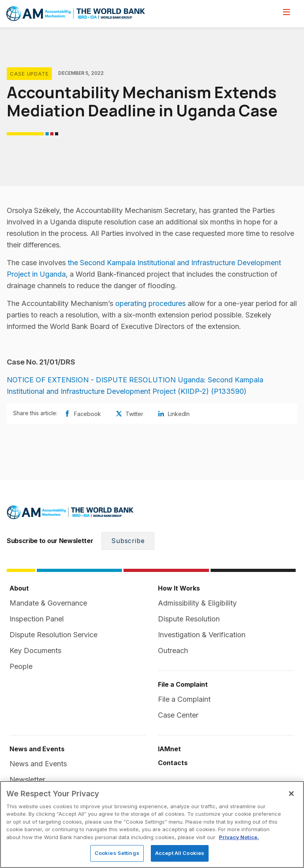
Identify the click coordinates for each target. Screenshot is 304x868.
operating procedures (150, 303)
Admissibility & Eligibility (197, 603)
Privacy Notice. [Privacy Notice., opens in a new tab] (239, 837)
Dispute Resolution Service (53, 635)
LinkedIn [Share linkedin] (174, 414)
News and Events (38, 764)
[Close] (291, 794)
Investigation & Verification (202, 635)
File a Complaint (184, 699)
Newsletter (27, 780)
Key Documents (35, 651)
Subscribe (128, 541)
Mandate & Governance (48, 603)
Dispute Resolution (189, 619)
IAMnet (169, 749)
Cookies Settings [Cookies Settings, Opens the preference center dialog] (117, 853)
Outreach (173, 651)
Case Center (178, 715)
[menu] (287, 12)
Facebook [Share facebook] (82, 414)
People (21, 666)
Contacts (173, 763)
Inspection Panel (37, 619)
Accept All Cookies (180, 853)
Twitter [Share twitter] (129, 414)
